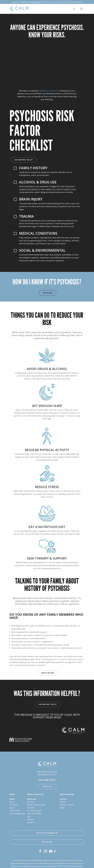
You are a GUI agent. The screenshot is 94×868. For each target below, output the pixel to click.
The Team (14, 805)
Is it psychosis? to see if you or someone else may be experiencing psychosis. (47, 2)
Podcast (30, 820)
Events (12, 808)
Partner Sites (15, 811)
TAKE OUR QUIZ (47, 842)
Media (62, 808)
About (12, 802)
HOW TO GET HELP (48, 673)
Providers (31, 808)
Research (31, 822)
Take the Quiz (48, 293)
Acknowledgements (17, 814)
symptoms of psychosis (49, 91)
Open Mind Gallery (34, 814)
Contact (63, 802)
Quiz (29, 817)
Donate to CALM (66, 805)
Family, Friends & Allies (36, 805)
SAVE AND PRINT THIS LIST (24, 160)
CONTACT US (47, 787)
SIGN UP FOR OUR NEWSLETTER (47, 833)
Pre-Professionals (34, 811)
